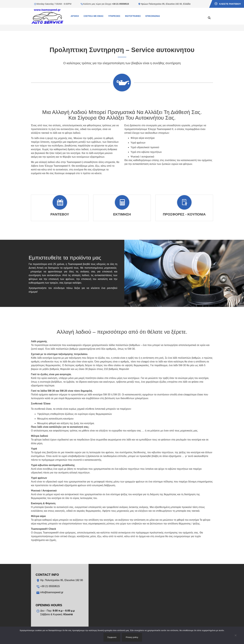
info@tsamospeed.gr (52, 592)
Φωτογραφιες (133, 16)
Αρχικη (75, 16)
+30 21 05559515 (120, 4)
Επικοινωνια (153, 16)
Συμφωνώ (112, 637)
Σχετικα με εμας (94, 16)
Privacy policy (132, 637)
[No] (235, 635)
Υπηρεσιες (114, 16)
